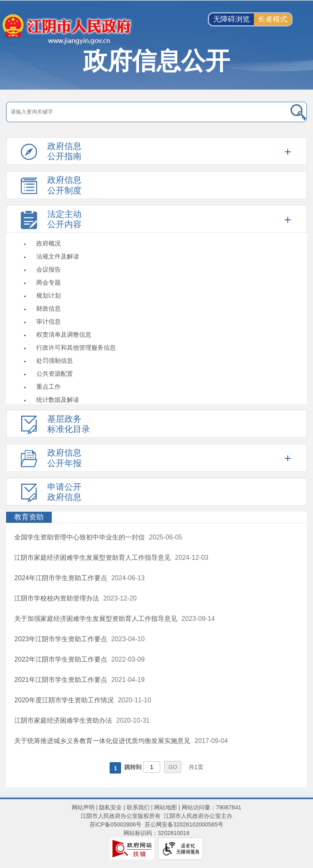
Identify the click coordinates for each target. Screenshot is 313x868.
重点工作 (48, 387)
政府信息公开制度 (64, 185)
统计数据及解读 (58, 400)
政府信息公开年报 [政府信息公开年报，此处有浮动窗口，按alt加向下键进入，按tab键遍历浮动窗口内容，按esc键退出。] (64, 458)
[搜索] (277, 112)
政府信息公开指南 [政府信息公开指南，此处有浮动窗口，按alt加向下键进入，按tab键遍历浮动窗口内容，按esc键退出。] (64, 151)
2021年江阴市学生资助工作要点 (61, 680)
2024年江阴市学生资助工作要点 (61, 578)
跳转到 (133, 767)
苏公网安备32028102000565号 (184, 824)
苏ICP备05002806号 (116, 824)
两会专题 (48, 282)
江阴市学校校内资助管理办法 (57, 598)
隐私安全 (110, 807)
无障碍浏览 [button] (231, 19)
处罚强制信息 (55, 361)
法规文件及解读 (58, 256)
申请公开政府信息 (64, 492)
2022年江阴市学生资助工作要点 (61, 659)
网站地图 (165, 807)
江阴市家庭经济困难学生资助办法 (63, 720)
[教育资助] (156, 517)
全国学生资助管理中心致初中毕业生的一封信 (79, 537)
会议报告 (48, 269)
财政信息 (48, 308)
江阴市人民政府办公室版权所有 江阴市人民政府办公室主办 (156, 816)
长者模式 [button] (273, 19)
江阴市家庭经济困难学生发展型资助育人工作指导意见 (93, 558)
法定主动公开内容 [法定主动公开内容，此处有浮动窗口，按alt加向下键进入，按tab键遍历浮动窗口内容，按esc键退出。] (64, 219)
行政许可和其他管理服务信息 (76, 347)
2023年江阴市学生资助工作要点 (61, 639)
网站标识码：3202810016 (156, 833)
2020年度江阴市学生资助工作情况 (64, 700)
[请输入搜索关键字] (126, 112)
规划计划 (48, 295)
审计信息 (48, 321)
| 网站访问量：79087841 (209, 807)
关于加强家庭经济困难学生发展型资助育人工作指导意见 (96, 619)
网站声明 (83, 807)
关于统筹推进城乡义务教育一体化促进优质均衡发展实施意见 (102, 741)
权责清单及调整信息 (64, 334)
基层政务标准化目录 (69, 424)
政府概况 (48, 243)
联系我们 (138, 807)
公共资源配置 (55, 374)
